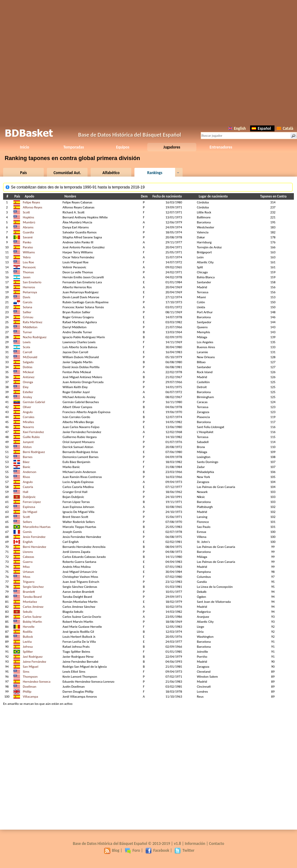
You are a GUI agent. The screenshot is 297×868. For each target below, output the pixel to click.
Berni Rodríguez (34, 452)
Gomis (27, 532)
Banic (27, 467)
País (23, 173)
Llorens (28, 552)
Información (195, 844)
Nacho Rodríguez (35, 337)
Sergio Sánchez (33, 587)
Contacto (217, 844)
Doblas (28, 367)
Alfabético (111, 173)
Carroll (27, 352)
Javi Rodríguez (33, 657)
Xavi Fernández (33, 432)
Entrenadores (221, 147)
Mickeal (28, 372)
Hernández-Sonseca (37, 682)
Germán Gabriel (34, 402)
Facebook (157, 850)
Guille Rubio (31, 437)
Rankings (155, 173)
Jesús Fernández (34, 537)
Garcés (28, 302)
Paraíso (28, 247)
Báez (26, 462)
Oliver (27, 407)
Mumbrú (29, 222)
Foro (132, 850)
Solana (28, 307)
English (237, 128)
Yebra (27, 257)
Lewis (27, 342)
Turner (27, 332)
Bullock (28, 637)
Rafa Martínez (33, 322)
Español (261, 128)
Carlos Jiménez (33, 607)
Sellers (27, 522)
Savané (28, 237)
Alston (27, 447)
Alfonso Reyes (33, 207)
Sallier (27, 312)
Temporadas (74, 147)
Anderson (30, 472)
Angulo (28, 412)
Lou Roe (28, 262)
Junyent (28, 442)
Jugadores (172, 147)
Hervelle (29, 627)
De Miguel (30, 512)
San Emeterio (32, 282)
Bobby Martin (32, 622)
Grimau (28, 317)
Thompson (30, 677)
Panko (27, 242)
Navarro (28, 427)
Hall (25, 492)
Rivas (26, 477)
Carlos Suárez (32, 617)
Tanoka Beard (32, 597)
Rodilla (28, 632)
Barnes (28, 457)
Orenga (28, 382)
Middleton (30, 327)
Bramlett (29, 592)
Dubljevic (29, 497)
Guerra (28, 562)
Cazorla (28, 487)
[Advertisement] (149, 62)
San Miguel (30, 667)
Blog (112, 850)
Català (285, 128)
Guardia (28, 232)
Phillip (27, 692)
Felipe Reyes (31, 202)
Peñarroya (30, 292)
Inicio (25, 147)
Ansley (27, 397)
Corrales (29, 417)
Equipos (123, 147)
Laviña (27, 642)
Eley (26, 387)
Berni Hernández (35, 547)
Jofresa (28, 647)
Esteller (28, 392)
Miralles (28, 422)
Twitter (184, 850)
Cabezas (28, 557)
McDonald (30, 357)
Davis (27, 297)
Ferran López (32, 502)
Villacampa (30, 697)
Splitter (28, 652)
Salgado (28, 362)
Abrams (28, 227)
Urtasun (28, 572)
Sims (26, 672)
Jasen (27, 277)
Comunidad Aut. (67, 173)
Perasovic (29, 267)
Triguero (29, 582)
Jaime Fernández (35, 662)
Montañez (30, 602)
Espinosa (29, 507)
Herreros (29, 287)
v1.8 (177, 844)
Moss (27, 577)
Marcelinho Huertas (37, 527)
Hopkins (28, 217)
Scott (26, 212)
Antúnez (29, 377)
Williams (29, 252)
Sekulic (28, 612)
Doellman (30, 687)
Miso (26, 567)
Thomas (28, 272)
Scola (26, 347)
